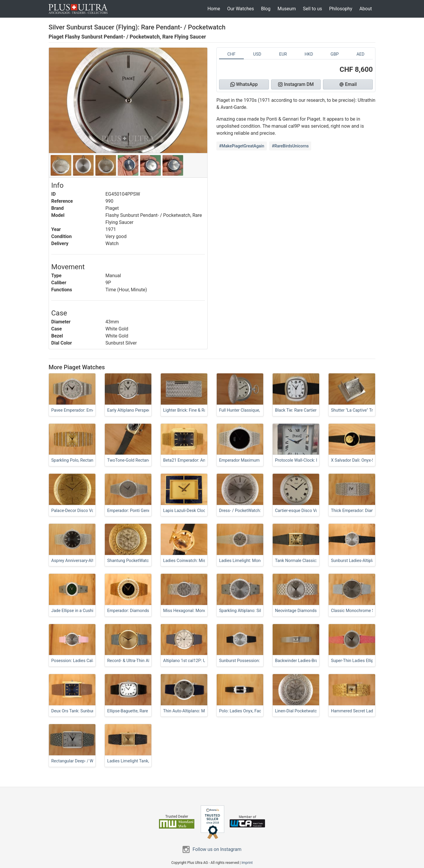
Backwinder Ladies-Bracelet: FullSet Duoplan (317, 661)
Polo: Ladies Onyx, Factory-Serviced (252, 711)
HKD (309, 54)
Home (214, 9)
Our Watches (240, 9)
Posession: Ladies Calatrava (78, 661)
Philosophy (341, 9)
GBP (335, 54)
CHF (231, 54)
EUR (283, 54)
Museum (286, 9)
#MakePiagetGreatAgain (242, 146)
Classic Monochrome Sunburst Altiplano (369, 611)
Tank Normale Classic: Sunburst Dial (309, 561)
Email (348, 84)
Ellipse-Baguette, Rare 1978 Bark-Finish (144, 711)
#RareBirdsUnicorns (290, 146)
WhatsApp (244, 84)
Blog (266, 9)
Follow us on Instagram (217, 849)
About (366, 9)
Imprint (247, 863)
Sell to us (313, 9)
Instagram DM (296, 84)
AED (361, 54)
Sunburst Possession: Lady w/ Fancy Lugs (259, 661)
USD (257, 54)
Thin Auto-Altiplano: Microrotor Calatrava (201, 711)
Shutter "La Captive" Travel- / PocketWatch (371, 410)
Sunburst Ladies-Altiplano (355, 561)
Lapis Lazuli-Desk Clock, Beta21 (193, 511)
